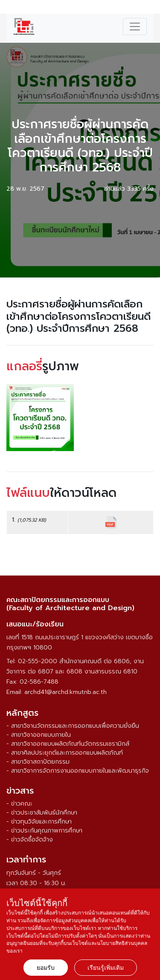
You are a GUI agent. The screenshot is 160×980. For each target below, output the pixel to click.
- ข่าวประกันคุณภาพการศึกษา (44, 831)
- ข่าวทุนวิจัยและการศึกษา (39, 822)
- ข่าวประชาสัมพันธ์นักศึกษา (42, 813)
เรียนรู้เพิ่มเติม (106, 968)
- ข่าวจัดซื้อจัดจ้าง (30, 840)
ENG (149, 8)
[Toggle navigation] (135, 27)
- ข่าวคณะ (19, 804)
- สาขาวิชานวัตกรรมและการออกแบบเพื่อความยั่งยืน (73, 726)
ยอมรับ (46, 968)
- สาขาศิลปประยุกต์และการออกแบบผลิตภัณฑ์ (65, 753)
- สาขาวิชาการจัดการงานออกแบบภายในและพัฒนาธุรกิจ (78, 771)
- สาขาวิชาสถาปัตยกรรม (38, 762)
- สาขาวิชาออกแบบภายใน (39, 735)
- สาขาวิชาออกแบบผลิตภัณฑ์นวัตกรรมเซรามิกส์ (68, 744)
